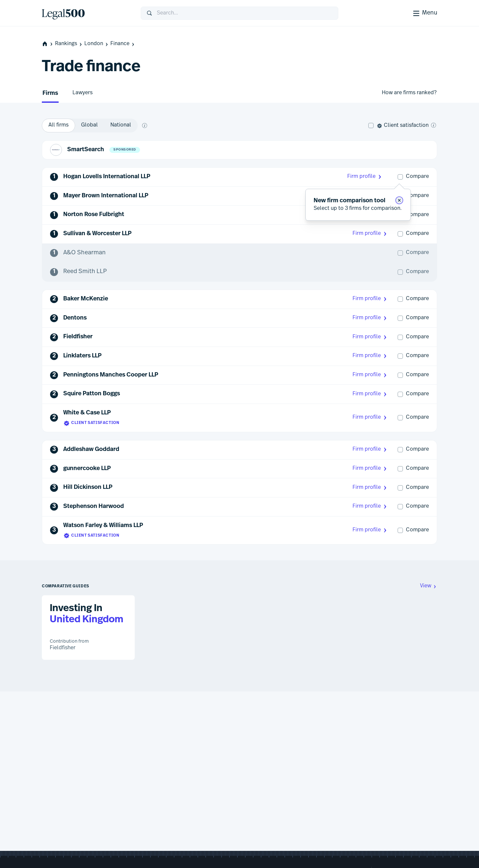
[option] (58, 126)
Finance (123, 44)
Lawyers (83, 93)
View (429, 586)
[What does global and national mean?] (145, 126)
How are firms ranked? (409, 93)
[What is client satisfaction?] (434, 125)
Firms (50, 93)
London (97, 44)
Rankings (69, 44)
